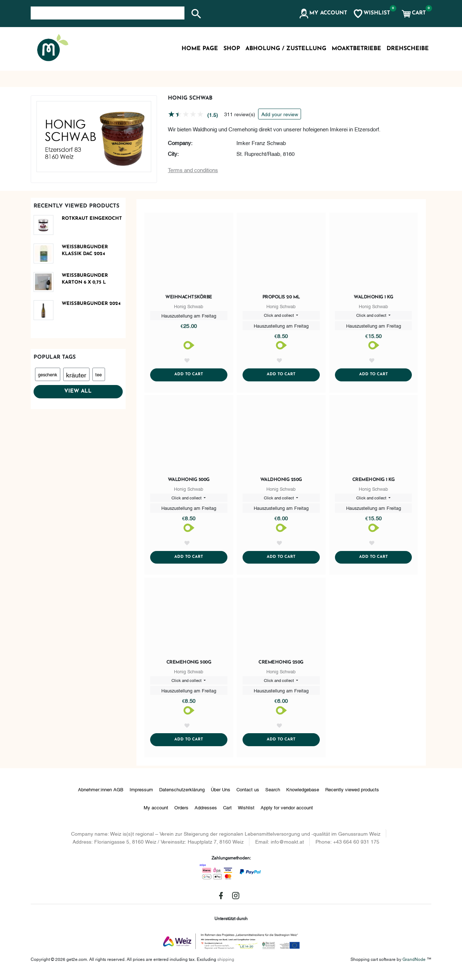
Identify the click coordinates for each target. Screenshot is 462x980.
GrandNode (414, 964)
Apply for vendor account (287, 813)
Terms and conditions (193, 170)
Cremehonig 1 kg (374, 482)
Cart (227, 813)
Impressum (141, 795)
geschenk (47, 374)
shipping (226, 964)
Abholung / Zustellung (286, 49)
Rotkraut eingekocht (92, 218)
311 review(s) (240, 114)
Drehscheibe (408, 49)
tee (99, 374)
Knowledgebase (303, 795)
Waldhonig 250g (281, 482)
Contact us (248, 795)
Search (273, 795)
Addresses (206, 813)
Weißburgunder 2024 (91, 304)
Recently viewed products (352, 795)
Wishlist (246, 813)
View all (78, 391)
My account (156, 813)
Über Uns (221, 795)
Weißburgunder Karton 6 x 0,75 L (85, 279)
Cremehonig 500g (189, 666)
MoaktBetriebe (356, 49)
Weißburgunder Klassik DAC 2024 (85, 251)
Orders (181, 813)
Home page (200, 49)
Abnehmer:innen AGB (101, 795)
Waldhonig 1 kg (373, 297)
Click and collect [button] (279, 315)
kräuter (76, 374)
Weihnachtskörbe (189, 297)
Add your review (280, 114)
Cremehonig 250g (281, 666)
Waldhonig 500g (189, 482)
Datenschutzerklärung (182, 795)
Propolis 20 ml (281, 297)
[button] (323, 14)
